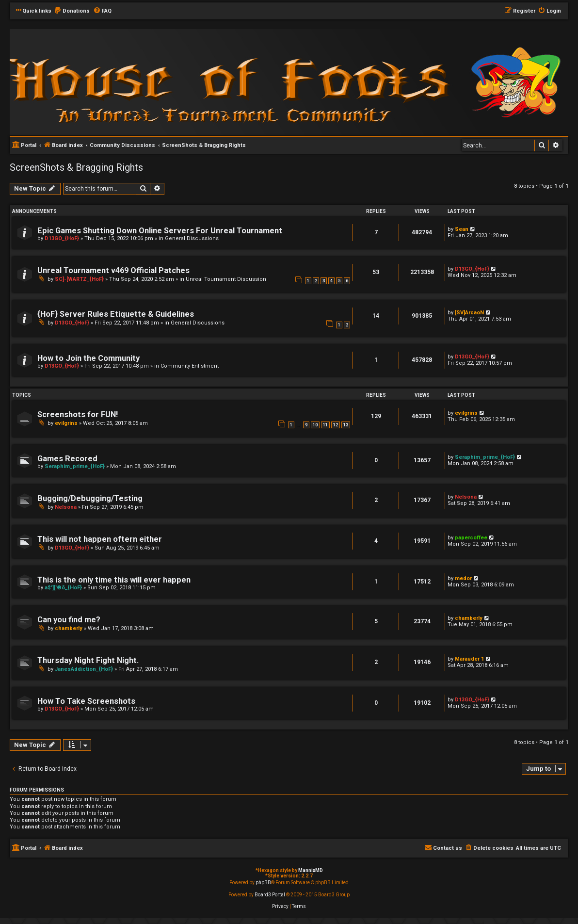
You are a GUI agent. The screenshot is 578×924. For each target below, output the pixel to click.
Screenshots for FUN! (78, 414)
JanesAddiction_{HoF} (84, 669)
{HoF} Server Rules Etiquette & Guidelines (116, 314)
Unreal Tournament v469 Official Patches (113, 270)
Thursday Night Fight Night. (88, 660)
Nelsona (66, 507)
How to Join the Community (88, 358)
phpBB (263, 883)
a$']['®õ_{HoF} (63, 588)
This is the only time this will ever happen (114, 580)
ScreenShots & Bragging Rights (76, 167)
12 (336, 425)
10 (315, 425)
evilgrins (66, 423)
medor (463, 578)
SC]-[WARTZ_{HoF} (79, 279)
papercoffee (471, 538)
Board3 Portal (270, 895)
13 (346, 425)
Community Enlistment (190, 366)
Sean (462, 229)
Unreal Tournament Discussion (226, 279)
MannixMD (311, 870)
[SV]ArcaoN (469, 313)
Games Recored (67, 459)
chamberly (69, 628)
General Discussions (192, 238)
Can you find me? (69, 620)
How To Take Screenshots (86, 701)
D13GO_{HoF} (62, 238)
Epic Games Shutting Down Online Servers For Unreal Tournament (160, 231)
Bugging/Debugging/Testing (90, 498)
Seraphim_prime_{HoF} (75, 466)
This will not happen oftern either (100, 539)
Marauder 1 (469, 659)
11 (325, 425)
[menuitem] (72, 11)
